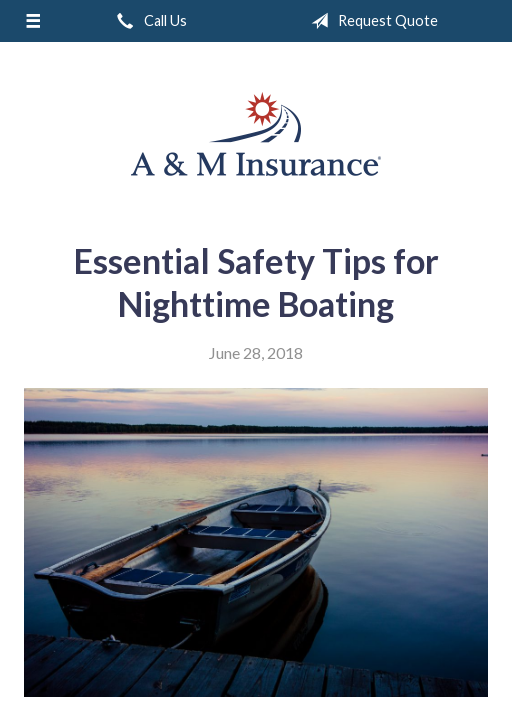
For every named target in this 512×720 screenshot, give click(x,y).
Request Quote (370, 21)
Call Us (148, 21)
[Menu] (33, 21)
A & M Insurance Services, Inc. (256, 134)
